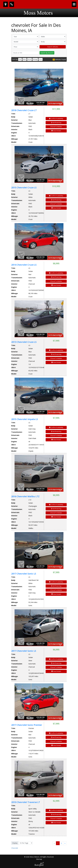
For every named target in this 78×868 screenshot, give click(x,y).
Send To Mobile (56, 127)
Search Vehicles (53, 47)
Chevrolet (15, 848)
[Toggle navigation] (74, 4)
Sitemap (39, 859)
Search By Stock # (47, 53)
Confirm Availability (56, 119)
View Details (56, 131)
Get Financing (56, 123)
